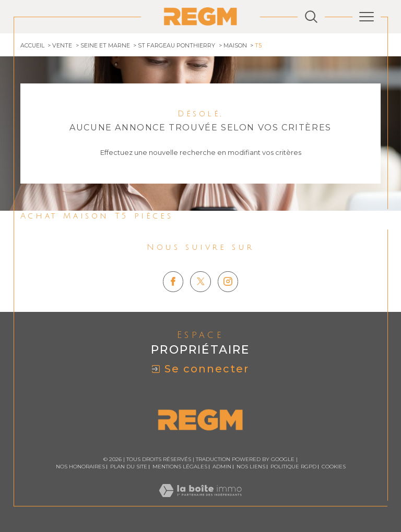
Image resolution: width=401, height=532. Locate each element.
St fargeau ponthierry (176, 46)
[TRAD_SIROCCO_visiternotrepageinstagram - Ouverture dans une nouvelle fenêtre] (228, 282)
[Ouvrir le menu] (367, 17)
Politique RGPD (293, 467)
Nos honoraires (80, 467)
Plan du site (129, 467)
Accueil (32, 46)
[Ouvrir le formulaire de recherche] (311, 17)
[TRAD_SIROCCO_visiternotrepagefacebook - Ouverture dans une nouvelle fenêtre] (173, 282)
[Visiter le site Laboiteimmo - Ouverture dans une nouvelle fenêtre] (200, 501)
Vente (62, 46)
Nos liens (251, 467)
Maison (235, 46)
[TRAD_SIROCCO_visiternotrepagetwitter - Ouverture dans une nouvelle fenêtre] (200, 282)
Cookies (334, 467)
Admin (222, 467)
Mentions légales (180, 467)
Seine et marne (105, 46)
